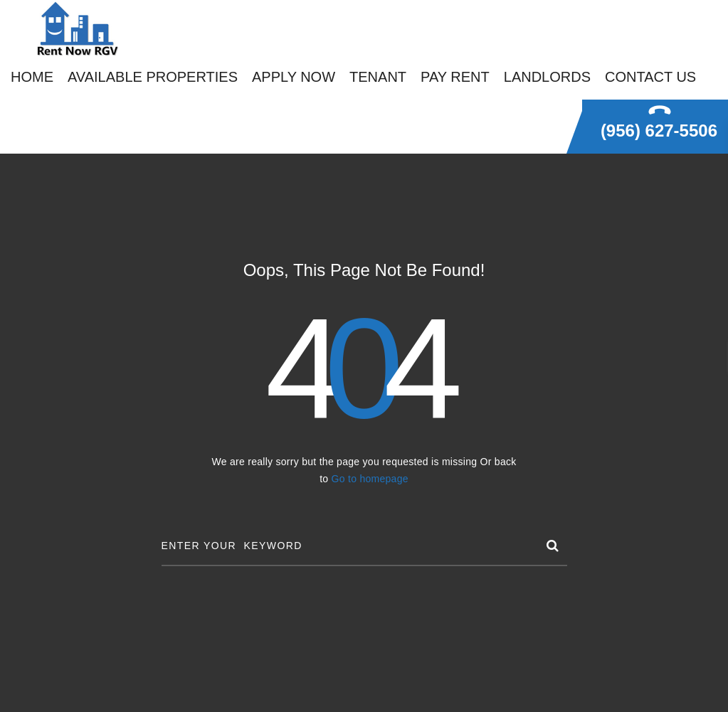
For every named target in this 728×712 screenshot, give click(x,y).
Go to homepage (370, 479)
